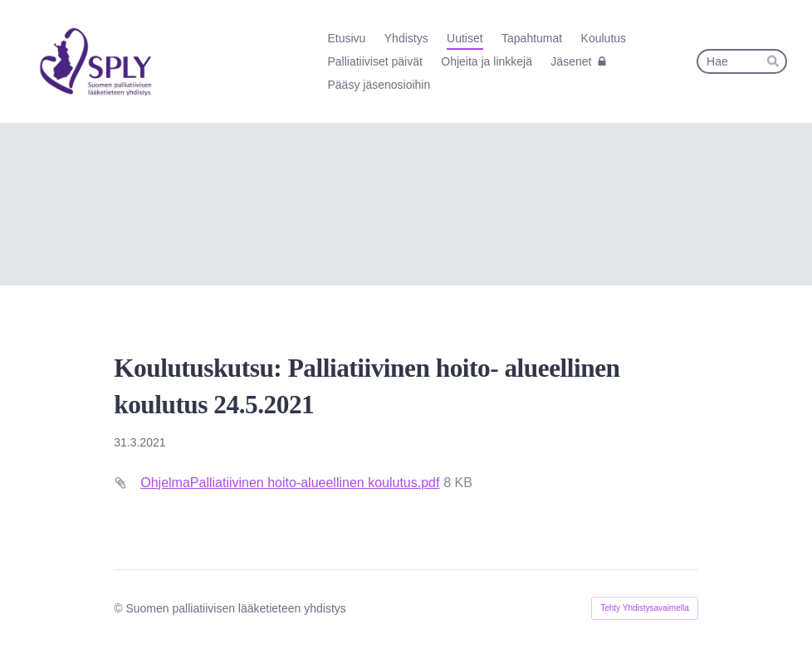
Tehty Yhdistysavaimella (645, 608)
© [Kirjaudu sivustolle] (120, 608)
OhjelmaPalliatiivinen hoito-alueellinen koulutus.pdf (290, 483)
